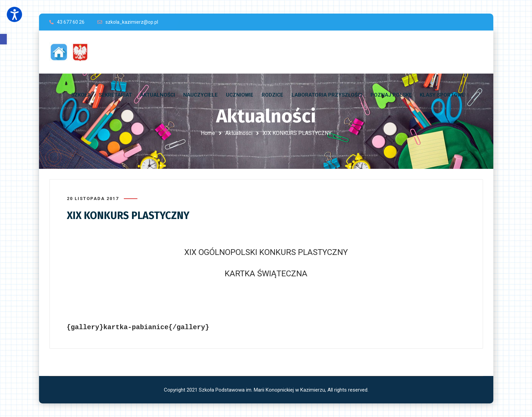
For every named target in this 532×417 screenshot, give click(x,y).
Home (208, 133)
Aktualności (239, 133)
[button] (3, 39)
